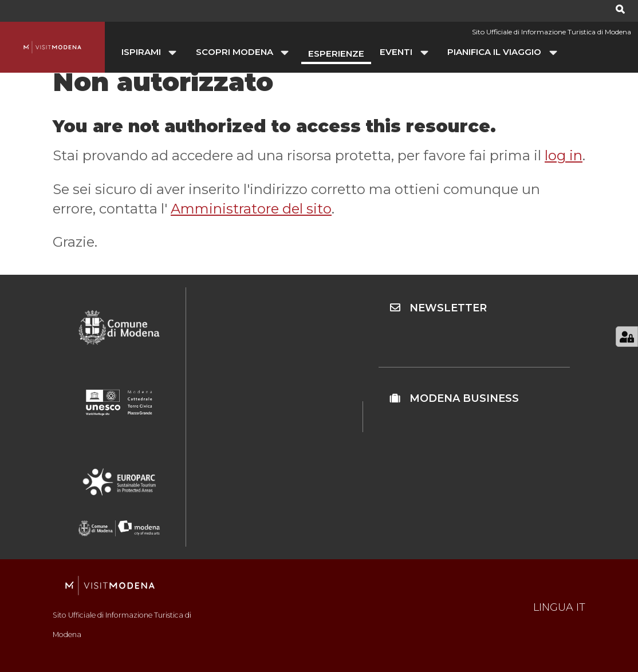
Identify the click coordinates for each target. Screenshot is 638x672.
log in (564, 155)
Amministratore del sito (251, 209)
